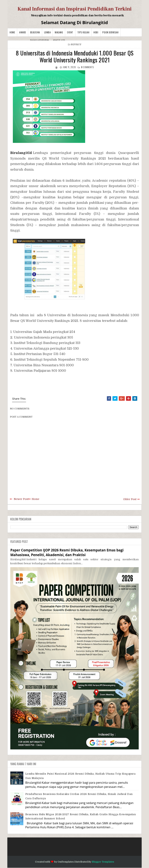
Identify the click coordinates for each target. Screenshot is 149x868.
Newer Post (21, 499)
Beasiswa (35, 32)
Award (23, 32)
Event (70, 32)
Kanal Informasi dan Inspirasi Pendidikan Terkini (75, 9)
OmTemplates (66, 862)
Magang (59, 32)
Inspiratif (76, 44)
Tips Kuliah (83, 32)
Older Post (130, 499)
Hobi (96, 32)
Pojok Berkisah (110, 32)
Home (12, 32)
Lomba (47, 32)
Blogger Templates (103, 862)
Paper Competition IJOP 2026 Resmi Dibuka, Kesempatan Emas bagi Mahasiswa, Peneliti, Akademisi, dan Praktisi (67, 552)
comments (88, 67)
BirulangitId (21, 153)
